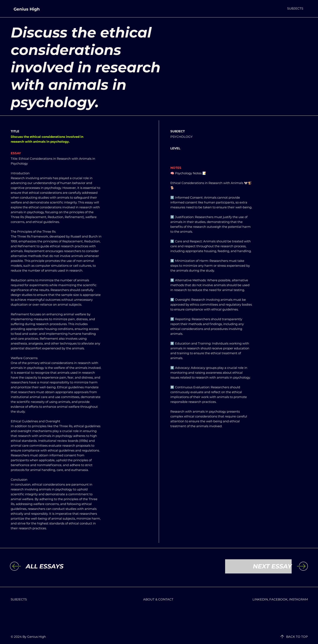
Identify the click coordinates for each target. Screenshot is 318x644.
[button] (295, 8)
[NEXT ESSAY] (258, 566)
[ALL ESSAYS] (59, 566)
